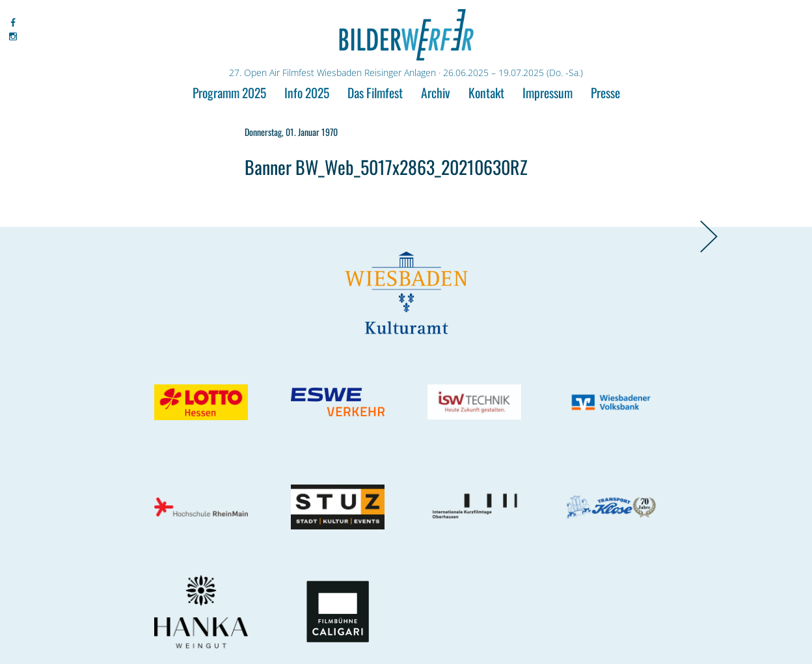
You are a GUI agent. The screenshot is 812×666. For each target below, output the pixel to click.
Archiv (436, 93)
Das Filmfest (375, 93)
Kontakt (486, 93)
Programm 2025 (229, 93)
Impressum (548, 93)
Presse (605, 93)
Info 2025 (307, 93)
